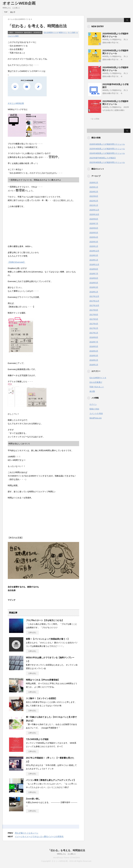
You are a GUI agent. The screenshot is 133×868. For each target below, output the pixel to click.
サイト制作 (72, 33)
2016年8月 (94, 337)
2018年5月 (94, 283)
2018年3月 (94, 287)
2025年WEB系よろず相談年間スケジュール (107, 149)
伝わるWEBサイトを (51, 33)
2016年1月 (94, 365)
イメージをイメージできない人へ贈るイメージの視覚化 (39, 836)
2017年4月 (94, 324)
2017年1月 (94, 333)
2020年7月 (94, 224)
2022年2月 (94, 201)
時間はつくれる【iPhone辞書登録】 (43, 680)
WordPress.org (95, 418)
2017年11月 (94, 301)
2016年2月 (94, 360)
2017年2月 (94, 328)
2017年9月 (94, 310)
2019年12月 (94, 251)
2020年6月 (94, 228)
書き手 (13, 12)
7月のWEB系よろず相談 (37, 739)
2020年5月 (94, 233)
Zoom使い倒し (33, 799)
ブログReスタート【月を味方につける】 (45, 620)
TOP (6, 12)
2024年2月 (94, 192)
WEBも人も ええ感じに (67, 854)
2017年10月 (94, 305)
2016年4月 (94, 351)
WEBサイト (63, 33)
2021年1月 (94, 205)
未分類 (92, 391)
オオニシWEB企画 (19, 3)
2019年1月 (94, 260)
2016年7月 (94, 342)
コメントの (96, 413)
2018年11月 (94, 264)
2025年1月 (94, 187)
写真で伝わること (97, 387)
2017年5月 (94, 319)
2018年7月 (94, 274)
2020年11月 (94, 210)
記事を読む (32, 633)
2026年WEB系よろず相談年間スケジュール (107, 144)
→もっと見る (95, 119)
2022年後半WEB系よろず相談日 (103, 158)
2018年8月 (94, 269)
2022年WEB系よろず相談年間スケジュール (107, 162)
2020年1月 (94, 246)
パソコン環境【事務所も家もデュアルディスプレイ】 (51, 780)
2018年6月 (94, 278)
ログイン (93, 404)
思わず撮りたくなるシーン (27, 833)
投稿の (94, 409)
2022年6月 (94, 196)
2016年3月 (94, 356)
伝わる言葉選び (96, 382)
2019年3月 (94, 255)
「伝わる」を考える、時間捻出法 (67, 850)
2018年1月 (94, 292)
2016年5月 (94, 346)
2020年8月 (94, 219)
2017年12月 (94, 296)
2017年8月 (94, 315)
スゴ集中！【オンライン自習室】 (41, 698)
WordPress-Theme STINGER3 (67, 858)
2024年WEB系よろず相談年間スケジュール (107, 153)
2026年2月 (94, 183)
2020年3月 (94, 242)
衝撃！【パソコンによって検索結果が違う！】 (48, 639)
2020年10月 (94, 214)
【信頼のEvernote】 (17, 262)
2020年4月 (94, 237)
